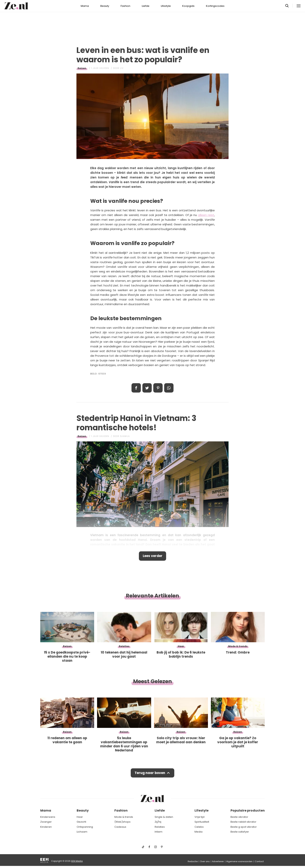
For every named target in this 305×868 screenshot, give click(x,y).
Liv (122, 68)
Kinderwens (48, 817)
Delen (136, 388)
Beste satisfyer (240, 832)
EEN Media (77, 861)
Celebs (199, 827)
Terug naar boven (150, 773)
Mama (85, 6)
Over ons (205, 861)
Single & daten (164, 817)
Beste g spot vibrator (244, 827)
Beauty (105, 6)
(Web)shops (122, 822)
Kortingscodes (215, 6)
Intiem (159, 832)
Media (199, 832)
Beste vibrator (239, 817)
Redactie (193, 861)
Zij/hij (158, 822)
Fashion (125, 6)
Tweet (147, 388)
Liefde (146, 6)
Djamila (125, 436)
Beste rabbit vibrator (243, 822)
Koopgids (188, 6)
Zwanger (46, 822)
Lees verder (153, 556)
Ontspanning (85, 827)
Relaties (160, 827)
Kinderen (46, 827)
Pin (158, 388)
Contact (259, 861)
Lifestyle (166, 6)
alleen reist (206, 215)
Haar (80, 817)
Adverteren (218, 861)
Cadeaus (120, 827)
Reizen (82, 68)
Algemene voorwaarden (239, 861)
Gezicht (81, 822)
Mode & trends (124, 817)
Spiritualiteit (202, 822)
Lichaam (82, 832)
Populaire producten (248, 810)
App (169, 388)
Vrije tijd (199, 817)
